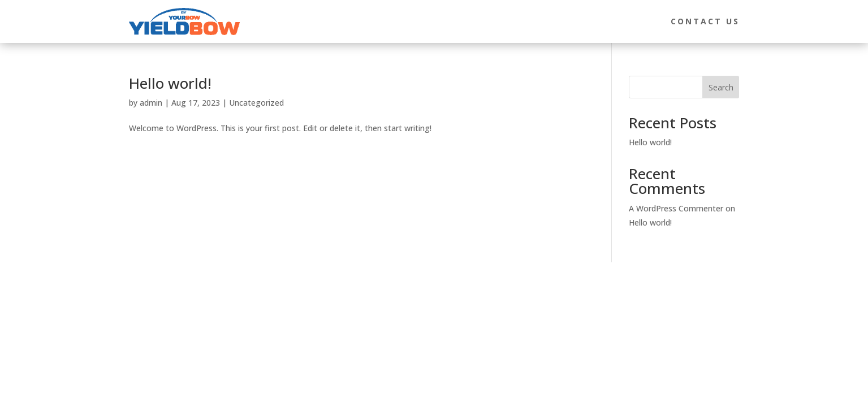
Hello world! (170, 83)
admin (151, 103)
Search (721, 87)
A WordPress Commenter (676, 208)
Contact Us (705, 21)
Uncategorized (256, 103)
